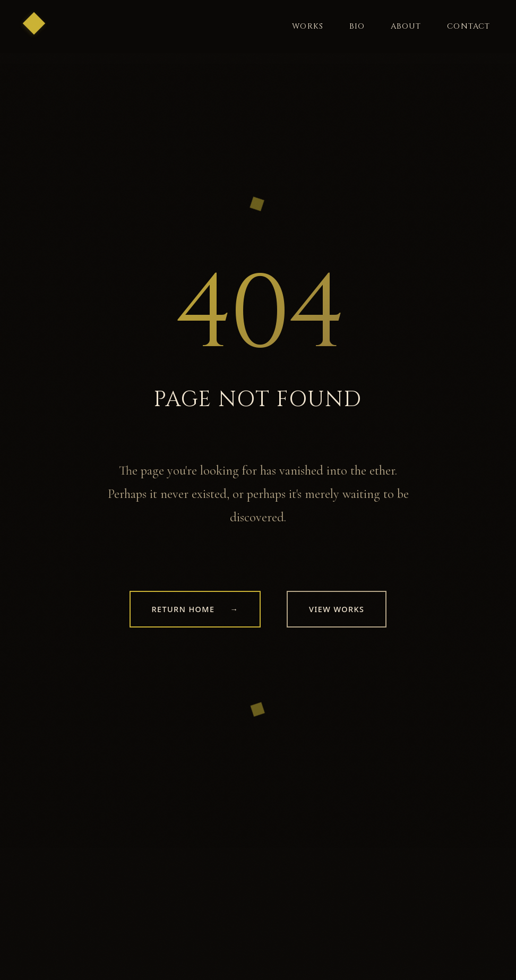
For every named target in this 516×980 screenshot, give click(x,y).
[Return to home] (39, 29)
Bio (357, 26)
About (406, 26)
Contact (468, 26)
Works (308, 26)
